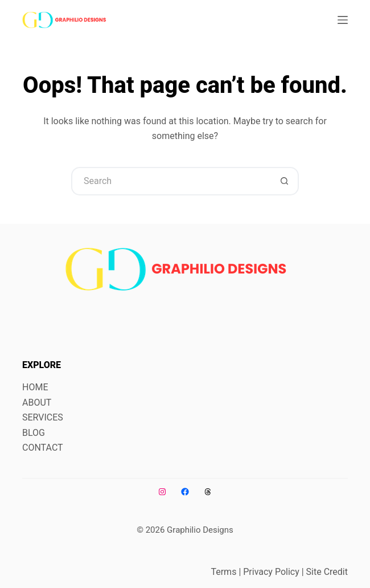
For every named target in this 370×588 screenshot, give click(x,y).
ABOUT (37, 403)
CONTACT (43, 448)
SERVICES (43, 417)
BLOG (34, 433)
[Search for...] (171, 181)
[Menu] (343, 20)
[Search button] (285, 181)
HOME (35, 387)
